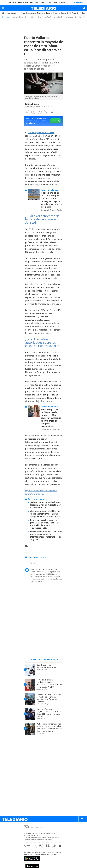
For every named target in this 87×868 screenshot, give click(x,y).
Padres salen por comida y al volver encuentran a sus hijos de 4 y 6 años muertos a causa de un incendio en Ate (49, 727)
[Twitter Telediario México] (41, 846)
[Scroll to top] (82, 819)
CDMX (10, 3)
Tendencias (41, 13)
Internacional (66, 13)
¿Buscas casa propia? (71, 17)
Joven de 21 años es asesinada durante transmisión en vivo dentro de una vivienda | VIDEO (49, 683)
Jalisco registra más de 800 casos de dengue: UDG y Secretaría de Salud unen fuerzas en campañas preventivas (51, 418)
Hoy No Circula (58, 17)
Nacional (49, 13)
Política (82, 13)
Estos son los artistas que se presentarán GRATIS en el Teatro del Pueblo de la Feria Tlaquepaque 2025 (45, 524)
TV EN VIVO (80, 3)
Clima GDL (82, 17)
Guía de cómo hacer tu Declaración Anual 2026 (46, 666)
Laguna (37, 3)
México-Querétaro (35, 17)
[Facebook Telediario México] (35, 846)
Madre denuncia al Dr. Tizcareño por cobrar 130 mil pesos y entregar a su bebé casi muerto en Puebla (51, 200)
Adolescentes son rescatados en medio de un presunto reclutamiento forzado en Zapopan (49, 698)
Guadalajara (28, 3)
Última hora (6, 13)
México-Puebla (47, 17)
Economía (75, 13)
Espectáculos (31, 13)
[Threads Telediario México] (54, 846)
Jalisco (33, 563)
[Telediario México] (43, 8)
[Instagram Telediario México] (48, 846)
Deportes (57, 13)
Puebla (43, 3)
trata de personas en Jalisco (41, 133)
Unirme (54, 121)
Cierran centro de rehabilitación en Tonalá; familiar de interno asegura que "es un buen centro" (46, 514)
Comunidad (15, 13)
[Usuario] (84, 8)
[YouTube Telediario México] (60, 846)
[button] (27, 112)
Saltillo (50, 3)
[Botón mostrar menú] (3, 8)
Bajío (56, 3)
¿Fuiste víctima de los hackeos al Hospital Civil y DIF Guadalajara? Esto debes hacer (46, 505)
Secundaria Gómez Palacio (20, 17)
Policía (23, 13)
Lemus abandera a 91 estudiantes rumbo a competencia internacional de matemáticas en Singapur (46, 536)
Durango (63, 3)
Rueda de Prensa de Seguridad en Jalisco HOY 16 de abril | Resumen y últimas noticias (49, 713)
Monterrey (18, 3)
